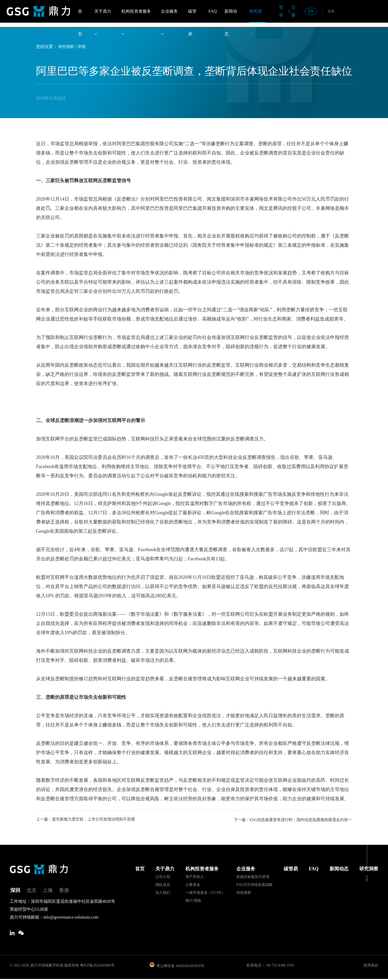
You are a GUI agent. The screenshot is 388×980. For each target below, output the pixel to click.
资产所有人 (195, 877)
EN (311, 11)
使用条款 (371, 966)
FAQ (213, 11)
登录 (281, 11)
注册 (293, 11)
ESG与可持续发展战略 (254, 884)
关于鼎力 (103, 16)
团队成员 (163, 884)
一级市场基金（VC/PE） (205, 892)
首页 (80, 16)
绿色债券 (244, 892)
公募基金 (193, 884)
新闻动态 (231, 16)
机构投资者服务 (136, 16)
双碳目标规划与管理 (253, 877)
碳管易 (192, 16)
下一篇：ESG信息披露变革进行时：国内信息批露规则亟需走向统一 (289, 819)
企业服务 (169, 16)
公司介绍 (163, 877)
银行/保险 (193, 900)
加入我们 (163, 892)
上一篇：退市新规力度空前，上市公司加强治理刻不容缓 (89, 819)
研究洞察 (256, 16)
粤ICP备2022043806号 (98, 966)
